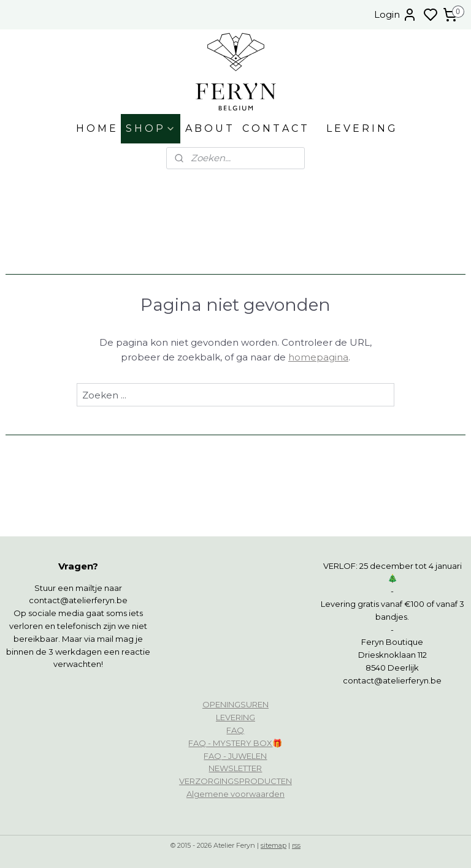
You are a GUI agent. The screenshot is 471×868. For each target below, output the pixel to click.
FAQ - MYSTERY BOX (230, 743)
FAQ (235, 730)
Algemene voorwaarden (235, 794)
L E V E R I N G (361, 128)
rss (296, 845)
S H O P (151, 128)
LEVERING (235, 717)
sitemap (274, 845)
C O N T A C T (275, 128)
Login (396, 15)
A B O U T (209, 128)
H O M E (96, 128)
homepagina (318, 357)
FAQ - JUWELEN (235, 756)
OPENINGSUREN (235, 704)
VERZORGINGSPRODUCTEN (235, 781)
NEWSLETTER (235, 768)
